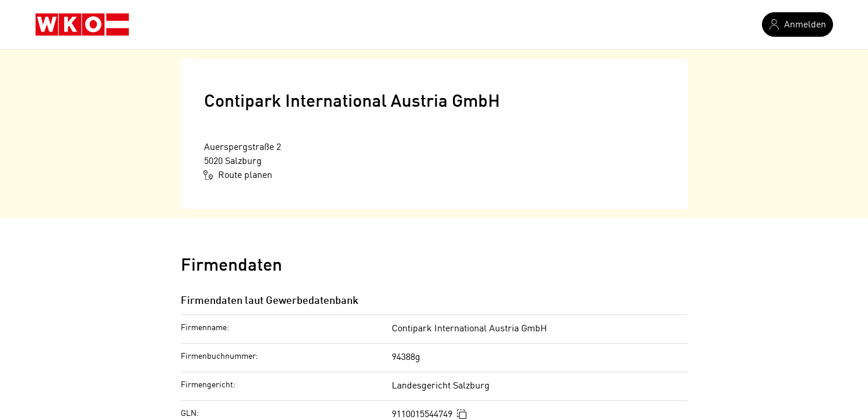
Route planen (238, 175)
